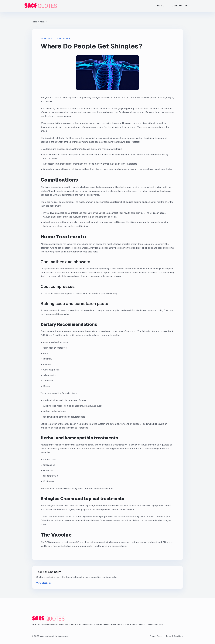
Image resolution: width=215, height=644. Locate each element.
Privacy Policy (156, 636)
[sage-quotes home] (47, 6)
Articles (43, 22)
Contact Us (180, 6)
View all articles (45, 583)
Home (161, 6)
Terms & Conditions (175, 636)
